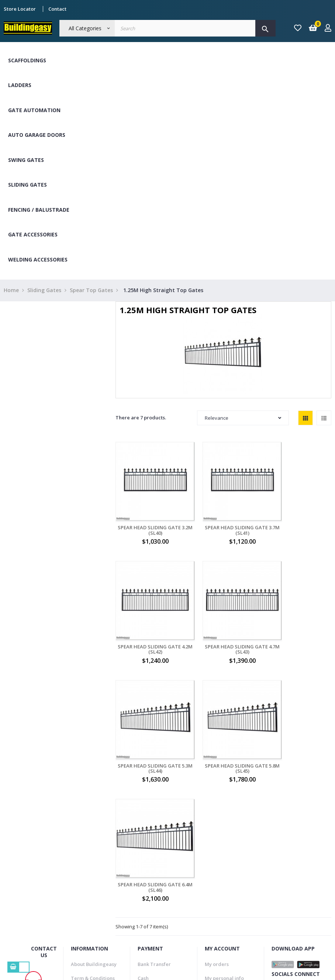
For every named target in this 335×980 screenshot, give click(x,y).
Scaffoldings (27, 60)
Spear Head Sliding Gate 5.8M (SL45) (298, 624)
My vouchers (220, 864)
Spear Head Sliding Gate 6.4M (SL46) (149, 730)
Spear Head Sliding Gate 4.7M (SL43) (149, 624)
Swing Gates (26, 160)
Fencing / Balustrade (39, 210)
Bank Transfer (154, 807)
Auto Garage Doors (37, 135)
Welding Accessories (38, 259)
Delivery (81, 835)
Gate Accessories (33, 234)
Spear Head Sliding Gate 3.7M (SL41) (223, 518)
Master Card (152, 850)
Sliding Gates (27, 185)
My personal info (224, 821)
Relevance (243, 418)
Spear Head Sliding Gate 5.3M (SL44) (223, 624)
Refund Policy (87, 850)
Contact (57, 9)
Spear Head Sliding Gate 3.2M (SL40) (149, 518)
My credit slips (222, 850)
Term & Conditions (93, 821)
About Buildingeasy (94, 807)
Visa (142, 835)
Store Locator (20, 9)
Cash (143, 821)
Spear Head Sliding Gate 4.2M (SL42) (298, 518)
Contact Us (83, 864)
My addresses (221, 835)
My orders (217, 807)
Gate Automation (34, 110)
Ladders (20, 85)
